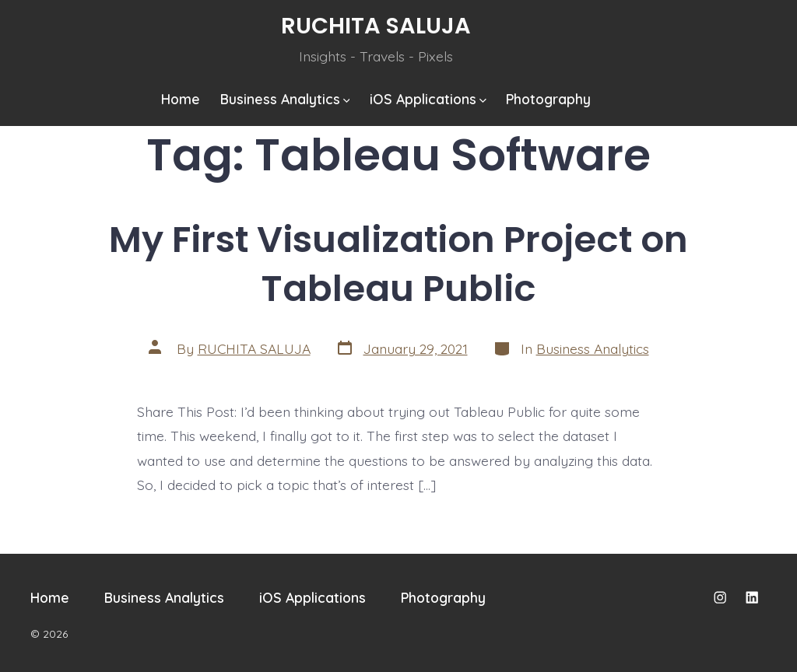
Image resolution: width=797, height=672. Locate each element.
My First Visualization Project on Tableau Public (398, 264)
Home (181, 99)
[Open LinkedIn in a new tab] (752, 597)
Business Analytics (285, 99)
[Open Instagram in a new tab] (720, 597)
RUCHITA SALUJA (254, 348)
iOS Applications (428, 99)
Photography (548, 99)
